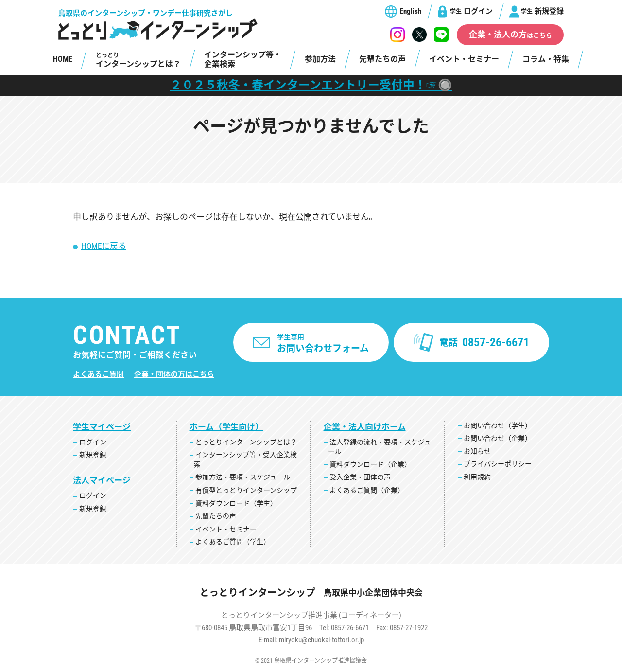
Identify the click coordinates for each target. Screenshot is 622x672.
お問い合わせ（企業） (498, 438)
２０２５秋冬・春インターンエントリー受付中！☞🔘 (311, 85)
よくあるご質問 (98, 374)
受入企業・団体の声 (360, 477)
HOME (63, 59)
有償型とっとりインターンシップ (246, 490)
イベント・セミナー (464, 59)
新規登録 (542, 11)
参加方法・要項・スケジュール (243, 477)
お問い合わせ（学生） (498, 425)
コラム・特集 (546, 59)
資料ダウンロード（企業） (370, 464)
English (411, 11)
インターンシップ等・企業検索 (243, 59)
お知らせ (477, 451)
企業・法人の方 (510, 35)
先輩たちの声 (382, 59)
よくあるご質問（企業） (367, 490)
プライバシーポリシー (498, 464)
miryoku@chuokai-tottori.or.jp (321, 640)
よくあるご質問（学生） (233, 542)
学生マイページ (102, 427)
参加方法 (320, 59)
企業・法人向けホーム (365, 427)
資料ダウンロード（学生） (236, 503)
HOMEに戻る (104, 246)
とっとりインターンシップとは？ (246, 442)
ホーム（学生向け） (226, 427)
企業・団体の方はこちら (174, 374)
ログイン (471, 11)
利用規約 (477, 477)
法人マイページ (102, 480)
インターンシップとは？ (138, 60)
